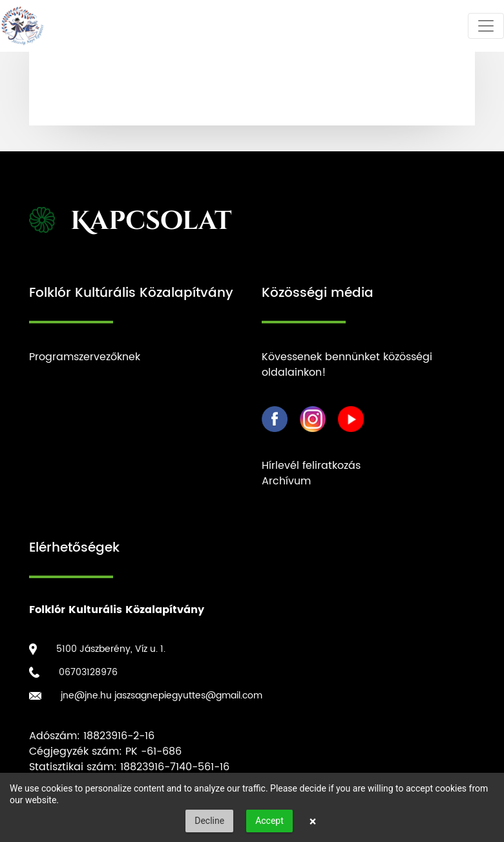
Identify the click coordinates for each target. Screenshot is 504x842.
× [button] (313, 821)
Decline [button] (209, 821)
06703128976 (88, 672)
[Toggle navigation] (486, 26)
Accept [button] (269, 821)
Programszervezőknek (85, 357)
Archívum (286, 481)
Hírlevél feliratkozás (311, 466)
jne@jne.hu (86, 696)
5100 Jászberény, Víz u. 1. (111, 649)
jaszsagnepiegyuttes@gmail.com (188, 696)
